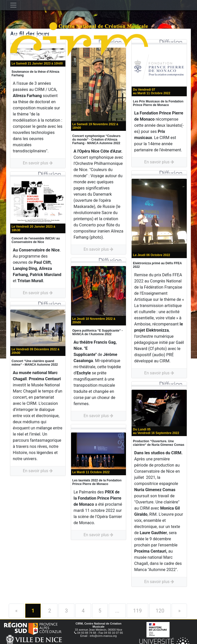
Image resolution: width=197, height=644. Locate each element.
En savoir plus (38, 163)
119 (137, 611)
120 (160, 611)
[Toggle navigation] (13, 5)
